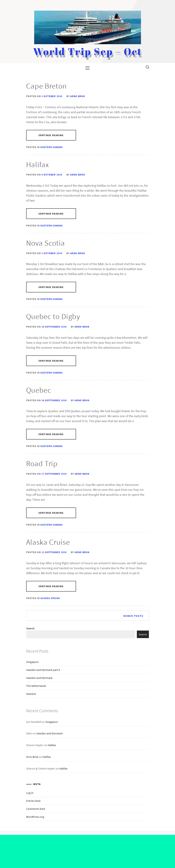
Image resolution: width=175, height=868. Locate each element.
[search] (147, 67)
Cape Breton (46, 86)
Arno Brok (78, 96)
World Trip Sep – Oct (88, 51)
